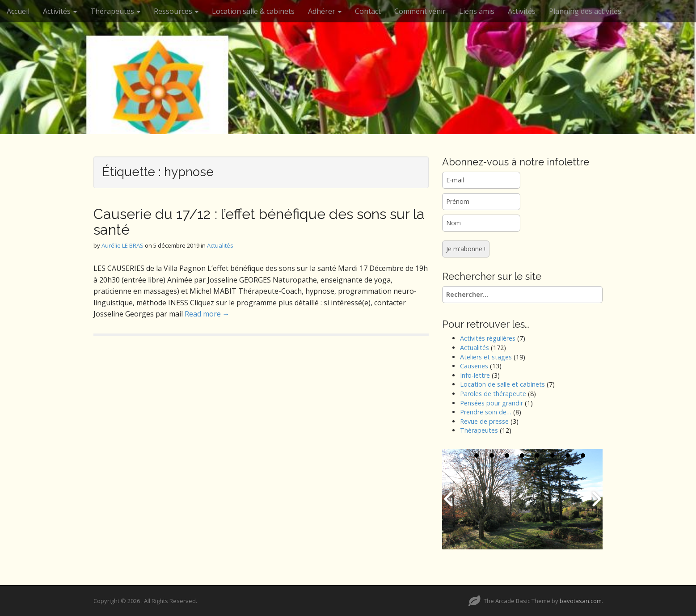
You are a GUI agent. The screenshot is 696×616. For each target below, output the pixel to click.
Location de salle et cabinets (502, 384)
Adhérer (325, 11)
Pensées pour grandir (491, 403)
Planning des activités (585, 11)
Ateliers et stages (486, 357)
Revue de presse (484, 421)
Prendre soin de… (486, 412)
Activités (60, 11)
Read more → (207, 314)
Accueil (18, 11)
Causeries (474, 366)
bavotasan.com (581, 601)
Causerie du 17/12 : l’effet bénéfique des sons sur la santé (259, 222)
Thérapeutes (115, 11)
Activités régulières (488, 338)
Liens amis (477, 11)
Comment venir (420, 11)
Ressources (176, 11)
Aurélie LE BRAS (122, 245)
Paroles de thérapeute (493, 394)
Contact (368, 11)
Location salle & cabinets (253, 11)
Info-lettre (475, 375)
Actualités (220, 245)
